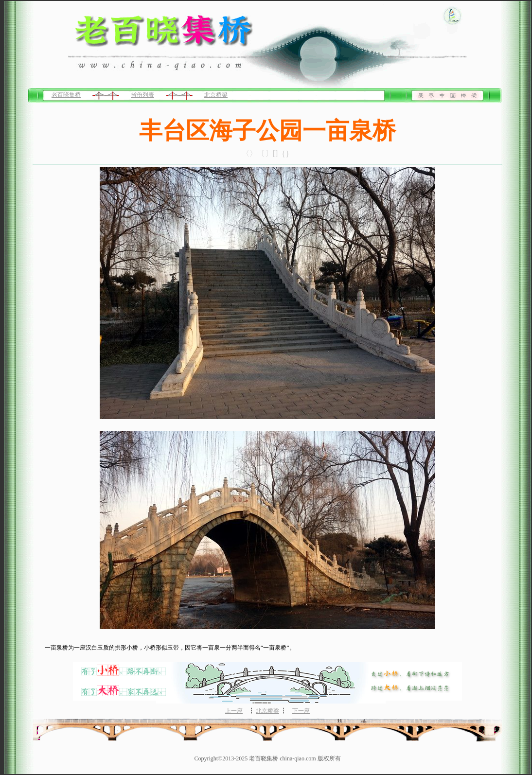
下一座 (301, 711)
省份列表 (142, 95)
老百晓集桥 (66, 95)
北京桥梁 (216, 95)
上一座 (234, 711)
